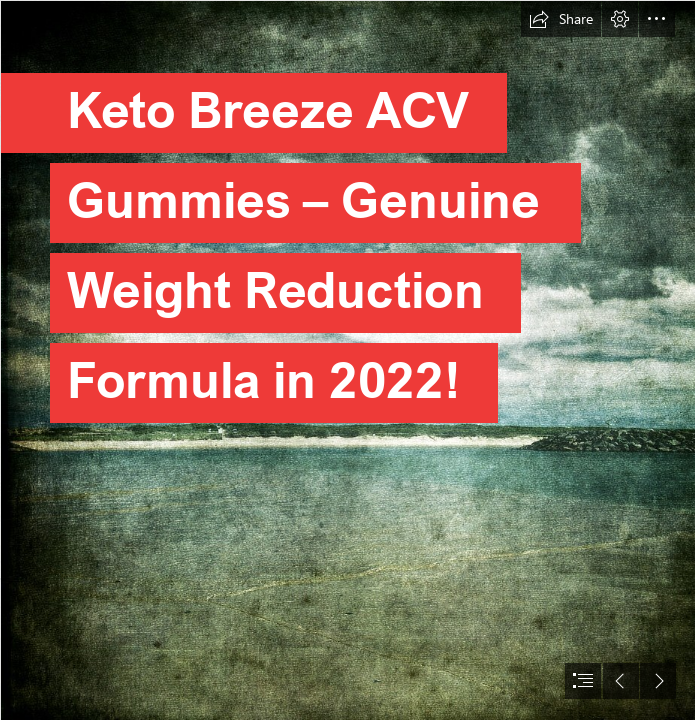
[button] (561, 19)
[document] (347, 360)
